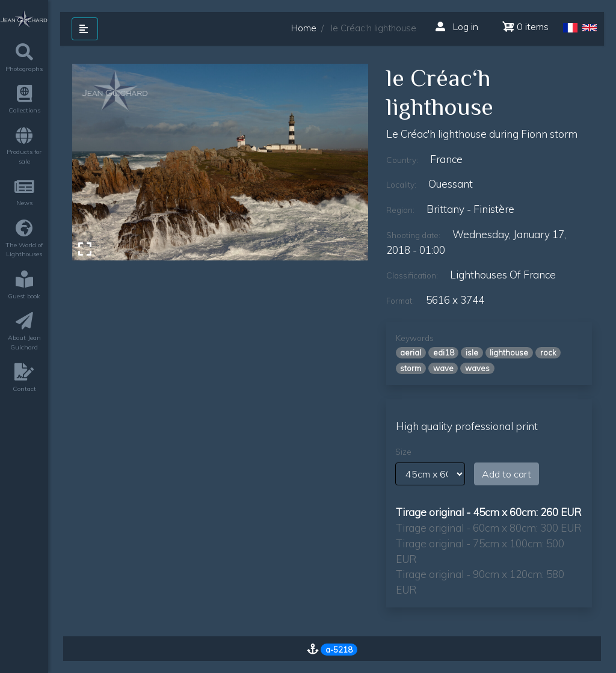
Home (304, 28)
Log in (457, 26)
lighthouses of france (503, 275)
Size (403, 452)
